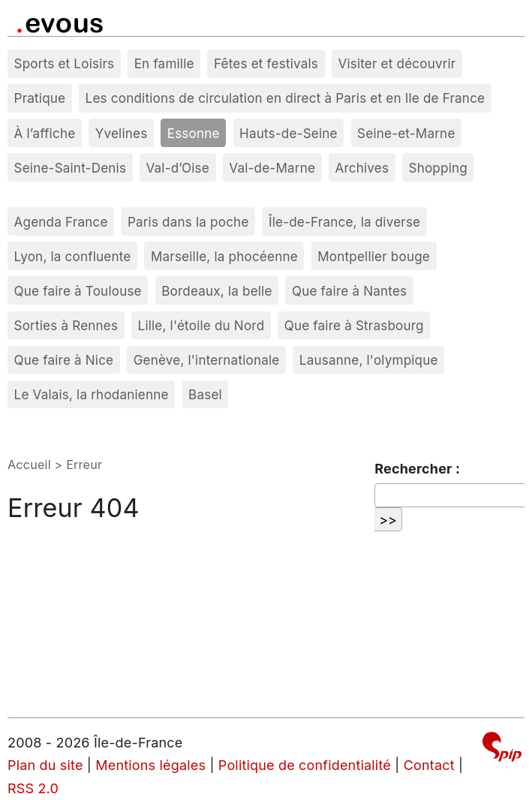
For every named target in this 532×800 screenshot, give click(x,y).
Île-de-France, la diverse (344, 222)
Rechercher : (417, 469)
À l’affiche (45, 133)
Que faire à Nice (64, 360)
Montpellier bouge (374, 256)
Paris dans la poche (188, 222)
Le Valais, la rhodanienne (92, 394)
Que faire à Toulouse (78, 291)
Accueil (29, 465)
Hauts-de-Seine (289, 133)
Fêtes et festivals (266, 63)
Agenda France (61, 222)
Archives (362, 168)
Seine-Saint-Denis (71, 168)
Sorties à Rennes (66, 325)
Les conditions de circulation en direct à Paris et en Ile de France (286, 98)
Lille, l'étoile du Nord (201, 325)
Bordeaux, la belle (216, 291)
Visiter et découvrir (397, 63)
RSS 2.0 (33, 788)
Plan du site (45, 765)
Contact (429, 765)
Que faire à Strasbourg (354, 325)
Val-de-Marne (272, 168)
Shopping (438, 168)
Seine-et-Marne (406, 133)
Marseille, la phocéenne (224, 256)
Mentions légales (150, 765)
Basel (205, 394)
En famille (164, 63)
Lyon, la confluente (73, 256)
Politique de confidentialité (305, 765)
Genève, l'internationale (207, 360)
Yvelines (122, 133)
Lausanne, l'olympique (369, 360)
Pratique (40, 98)
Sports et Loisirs (65, 63)
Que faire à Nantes (349, 291)
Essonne (194, 133)
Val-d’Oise (177, 168)
